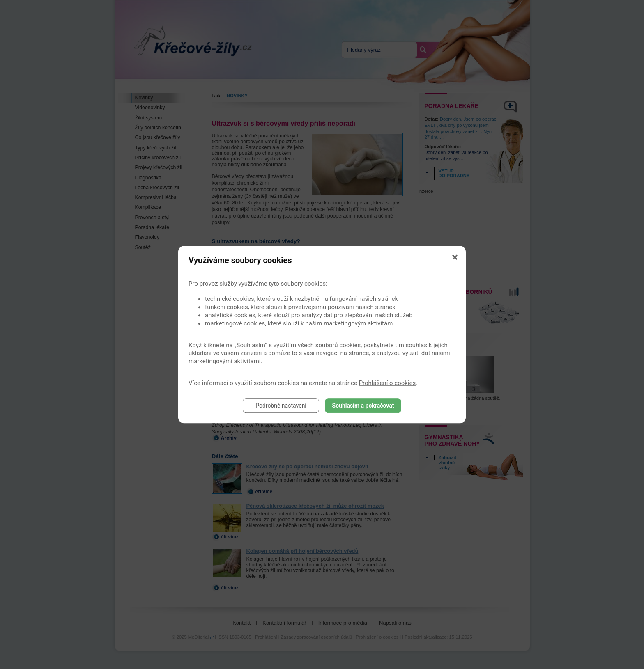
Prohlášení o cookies (388, 383)
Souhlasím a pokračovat (363, 406)
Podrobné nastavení (281, 406)
